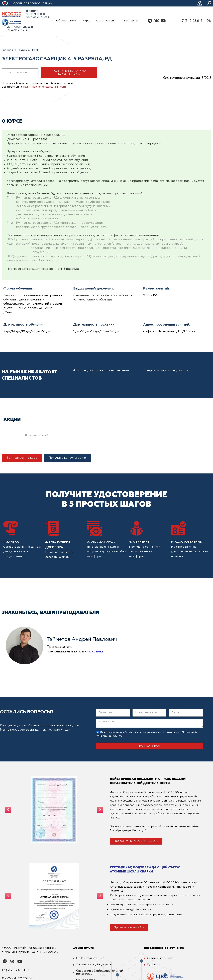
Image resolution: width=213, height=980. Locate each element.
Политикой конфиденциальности (44, 87)
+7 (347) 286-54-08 (16, 970)
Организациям (108, 21)
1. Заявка (11, 542)
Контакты (131, 21)
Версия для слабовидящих (32, 3)
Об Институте (67, 21)
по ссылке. (96, 651)
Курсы (87, 21)
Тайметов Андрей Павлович (82, 639)
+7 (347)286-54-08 (195, 21)
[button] (22, 458)
